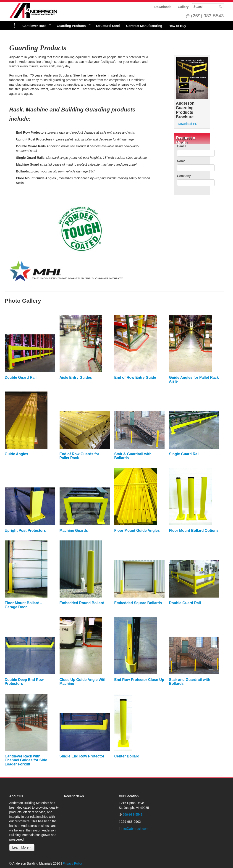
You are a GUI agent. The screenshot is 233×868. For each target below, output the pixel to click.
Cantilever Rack (35, 26)
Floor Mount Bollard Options (194, 531)
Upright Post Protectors (25, 531)
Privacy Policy (73, 863)
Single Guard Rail (184, 454)
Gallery (183, 7)
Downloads (163, 7)
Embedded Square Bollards (138, 603)
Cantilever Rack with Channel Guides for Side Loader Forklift (26, 760)
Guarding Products (72, 26)
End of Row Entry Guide (135, 377)
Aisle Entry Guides (76, 377)
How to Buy (177, 26)
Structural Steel (108, 26)
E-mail (182, 146)
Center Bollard (127, 756)
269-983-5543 (132, 815)
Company (184, 176)
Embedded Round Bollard (82, 603)
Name (181, 161)
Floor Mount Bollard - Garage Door (23, 605)
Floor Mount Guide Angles (137, 531)
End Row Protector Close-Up (139, 680)
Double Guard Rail (21, 377)
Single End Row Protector (82, 756)
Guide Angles (17, 454)
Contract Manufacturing (144, 26)
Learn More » (22, 847)
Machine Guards (74, 531)
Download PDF (188, 124)
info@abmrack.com (135, 829)
